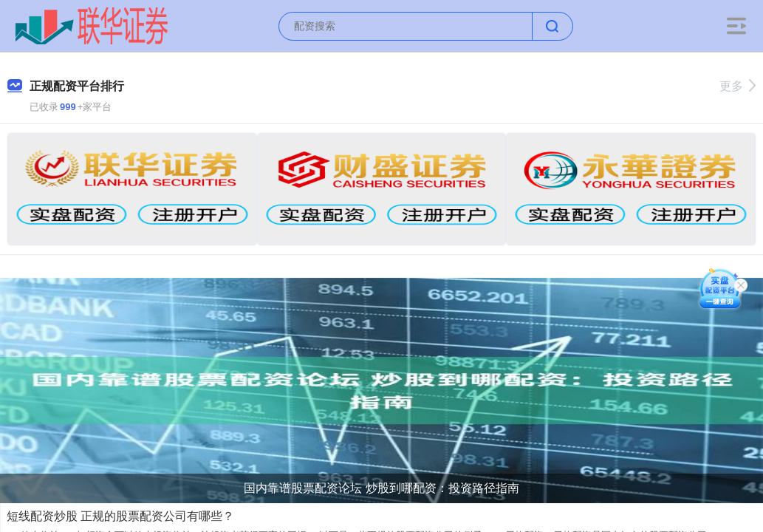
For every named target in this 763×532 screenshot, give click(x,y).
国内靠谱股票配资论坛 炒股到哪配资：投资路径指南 (381, 488)
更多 (738, 86)
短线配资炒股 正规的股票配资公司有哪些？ (120, 516)
